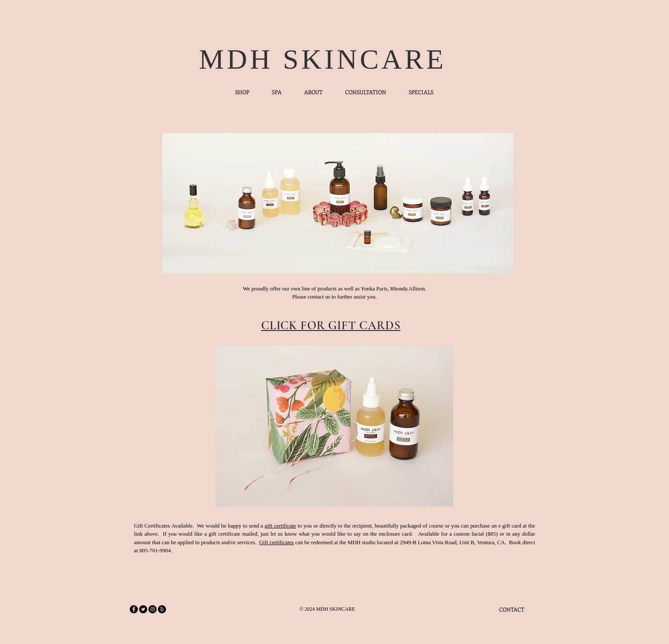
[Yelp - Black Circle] (162, 609)
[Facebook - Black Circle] (134, 609)
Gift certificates (276, 542)
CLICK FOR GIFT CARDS (331, 325)
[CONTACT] (512, 609)
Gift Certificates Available (163, 526)
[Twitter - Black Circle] (143, 609)
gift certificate (280, 526)
